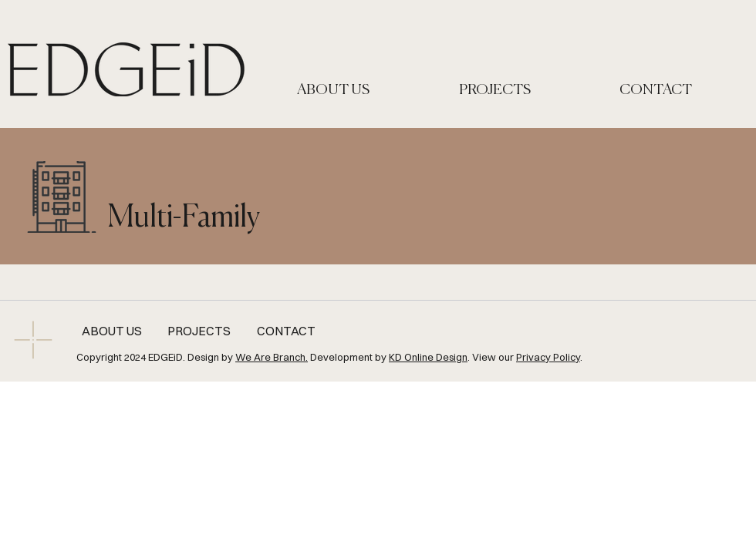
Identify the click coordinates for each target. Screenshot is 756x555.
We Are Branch (270, 357)
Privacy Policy (548, 357)
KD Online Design (428, 357)
